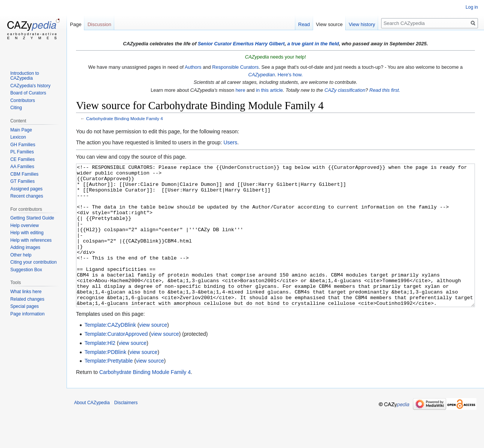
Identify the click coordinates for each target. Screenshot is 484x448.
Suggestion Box (26, 270)
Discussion (99, 24)
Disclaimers (126, 431)
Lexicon (18, 137)
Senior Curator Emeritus (226, 44)
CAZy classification (345, 90)
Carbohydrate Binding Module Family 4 (125, 118)
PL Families (22, 152)
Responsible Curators (235, 67)
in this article (269, 90)
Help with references (31, 240)
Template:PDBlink (105, 380)
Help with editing (27, 233)
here (240, 90)
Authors (193, 67)
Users (230, 142)
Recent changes (27, 196)
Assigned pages (26, 189)
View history (362, 24)
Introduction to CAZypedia (25, 76)
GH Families (23, 145)
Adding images (25, 247)
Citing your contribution (33, 262)
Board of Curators (28, 93)
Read (304, 24)
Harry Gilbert (270, 44)
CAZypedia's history (30, 86)
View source (330, 24)
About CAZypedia (92, 431)
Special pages (24, 306)
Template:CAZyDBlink (110, 353)
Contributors (22, 100)
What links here (26, 292)
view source (153, 353)
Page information (27, 314)
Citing (16, 108)
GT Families (22, 181)
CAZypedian (261, 75)
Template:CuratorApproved (116, 362)
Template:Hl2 (100, 371)
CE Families (22, 159)
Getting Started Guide (32, 218)
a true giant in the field (313, 44)
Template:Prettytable (109, 389)
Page (76, 24)
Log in (472, 7)
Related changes (27, 299)
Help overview (24, 226)
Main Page (21, 130)
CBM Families (24, 174)
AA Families (22, 167)
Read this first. (385, 90)
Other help (21, 255)
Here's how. (290, 75)
